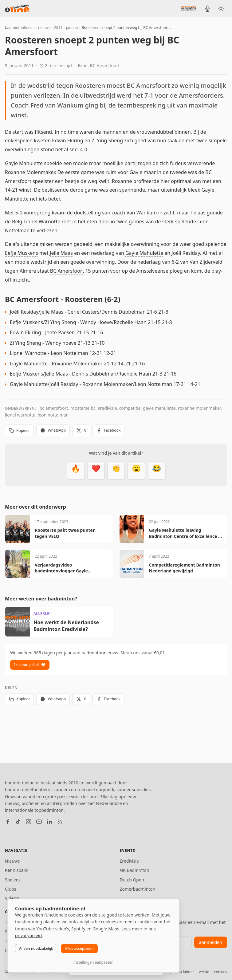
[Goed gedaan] (116, 471)
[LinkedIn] (49, 822)
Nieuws (12, 861)
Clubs (10, 889)
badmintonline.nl (20, 28)
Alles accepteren (79, 948)
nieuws (44, 28)
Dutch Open (132, 880)
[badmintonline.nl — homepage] (17, 9)
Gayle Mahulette (144, 253)
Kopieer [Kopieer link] (19, 431)
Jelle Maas (61, 253)
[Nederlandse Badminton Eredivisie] (189, 8)
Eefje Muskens (22, 253)
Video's (12, 898)
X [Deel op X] (81, 430)
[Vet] (76, 471)
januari (72, 28)
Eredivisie (129, 861)
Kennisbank (17, 870)
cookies (221, 972)
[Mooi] (96, 471)
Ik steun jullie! (30, 665)
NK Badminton (135, 870)
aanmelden (211, 942)
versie (204, 972)
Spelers (12, 880)
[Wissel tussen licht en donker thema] (221, 9)
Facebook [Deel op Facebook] (109, 430)
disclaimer (185, 972)
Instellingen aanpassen (93, 962)
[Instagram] (29, 822)
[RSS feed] (60, 822)
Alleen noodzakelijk (36, 948)
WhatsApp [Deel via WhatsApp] (53, 430)
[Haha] (157, 471)
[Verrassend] (136, 471)
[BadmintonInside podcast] (207, 9)
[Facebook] (8, 822)
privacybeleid (28, 935)
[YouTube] (39, 822)
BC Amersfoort (67, 271)
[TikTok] (18, 822)
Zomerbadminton (138, 889)
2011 (58, 28)
